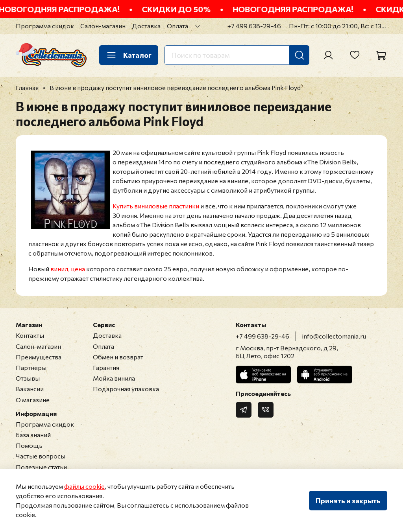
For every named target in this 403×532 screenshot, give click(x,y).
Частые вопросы (41, 456)
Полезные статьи (41, 467)
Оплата (177, 26)
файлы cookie (84, 486)
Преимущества (39, 357)
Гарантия (106, 367)
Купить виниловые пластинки (156, 206)
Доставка (146, 26)
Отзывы (28, 378)
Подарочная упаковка (126, 389)
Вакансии (30, 389)
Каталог (129, 55)
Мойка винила (114, 378)
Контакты (30, 335)
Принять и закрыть (348, 501)
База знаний (33, 435)
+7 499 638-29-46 (254, 26)
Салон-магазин (103, 26)
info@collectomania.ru (334, 336)
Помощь (29, 445)
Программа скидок (45, 26)
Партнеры (31, 367)
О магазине (33, 400)
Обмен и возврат (118, 357)
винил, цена (68, 269)
